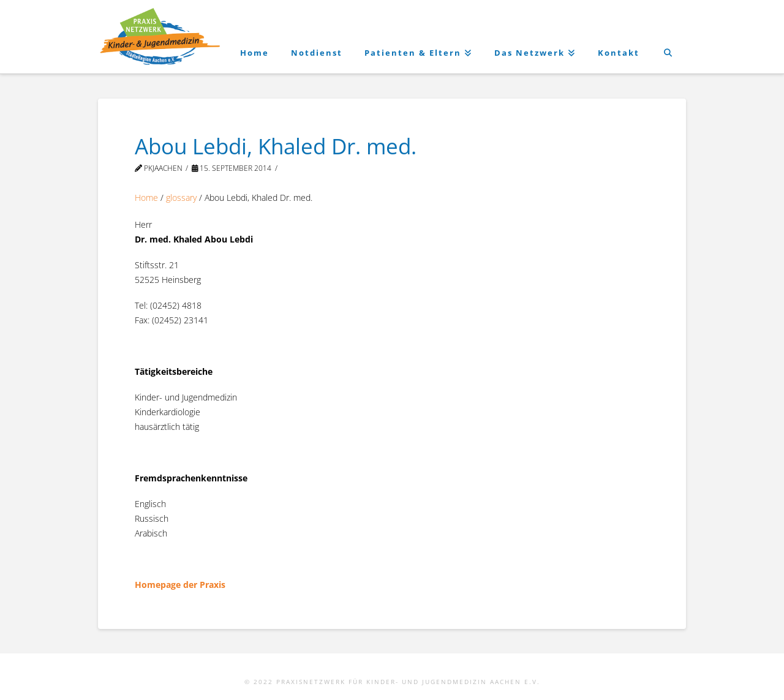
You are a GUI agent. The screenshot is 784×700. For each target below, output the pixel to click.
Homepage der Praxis (180, 585)
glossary (181, 198)
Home (146, 198)
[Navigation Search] (668, 37)
